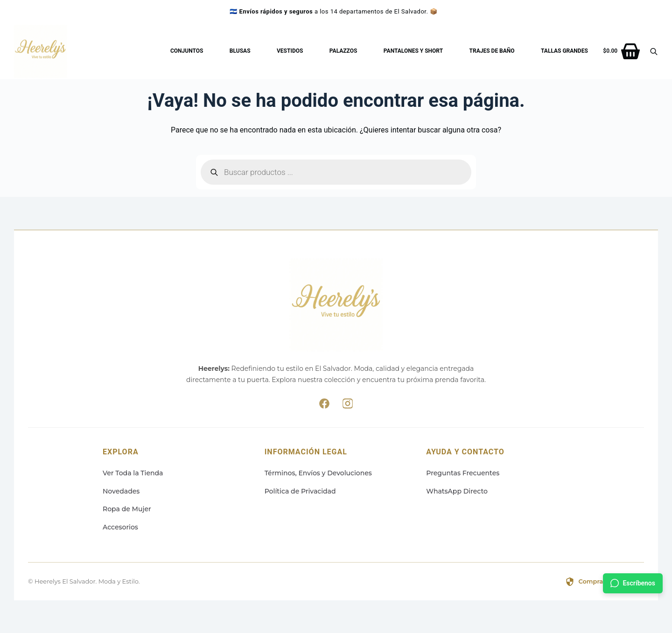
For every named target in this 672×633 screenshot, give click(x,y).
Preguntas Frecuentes (463, 473)
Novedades (121, 491)
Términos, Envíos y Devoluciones (318, 473)
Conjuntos (187, 51)
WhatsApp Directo (457, 491)
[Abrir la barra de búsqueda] (654, 51)
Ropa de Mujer (127, 509)
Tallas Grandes (564, 51)
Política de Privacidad (300, 491)
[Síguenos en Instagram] (348, 405)
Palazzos (343, 51)
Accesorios (120, 527)
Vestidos (290, 51)
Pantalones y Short (413, 51)
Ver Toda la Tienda (133, 473)
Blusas (240, 51)
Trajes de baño (492, 51)
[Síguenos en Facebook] (324, 405)
